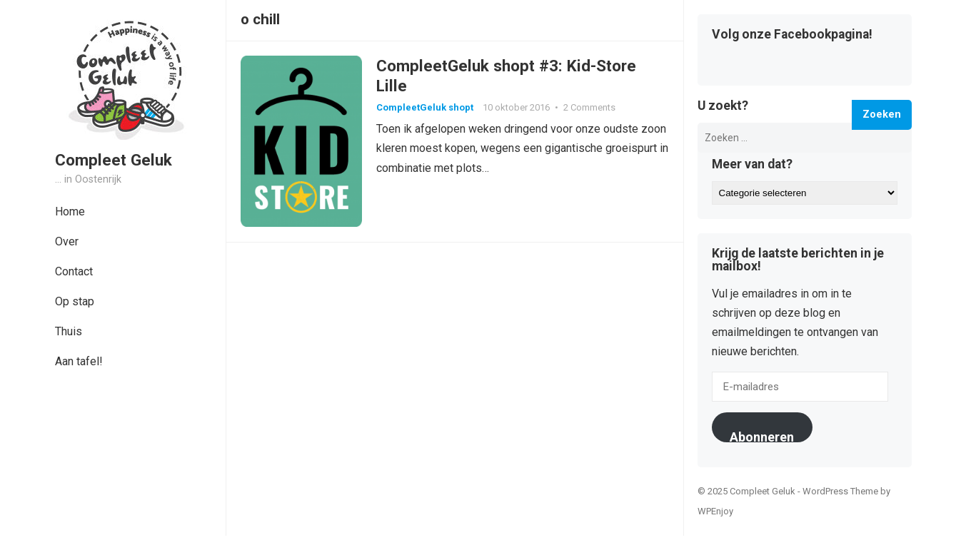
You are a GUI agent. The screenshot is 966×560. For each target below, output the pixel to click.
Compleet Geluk (114, 160)
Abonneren (762, 436)
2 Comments (589, 107)
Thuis (69, 331)
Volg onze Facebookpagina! (792, 35)
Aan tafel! (79, 361)
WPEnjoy (715, 511)
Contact (74, 271)
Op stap (75, 301)
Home (70, 212)
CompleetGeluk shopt (425, 107)
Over (67, 241)
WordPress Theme (840, 491)
